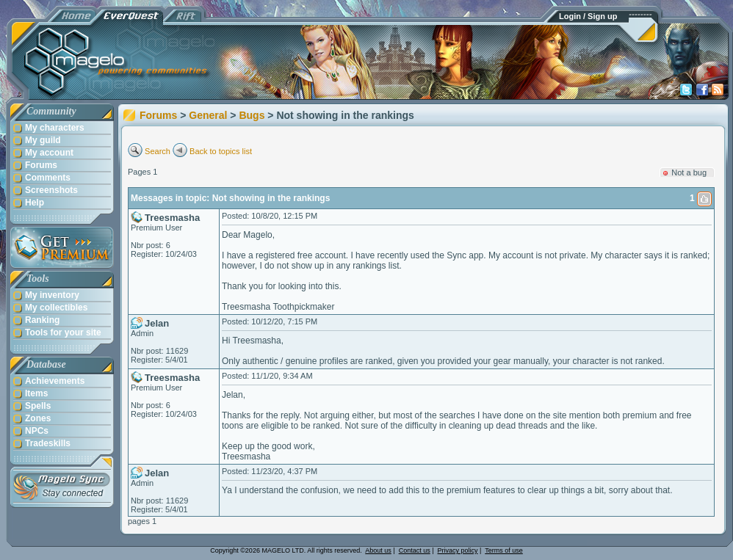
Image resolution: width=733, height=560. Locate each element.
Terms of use (504, 550)
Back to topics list (221, 151)
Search (158, 151)
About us (378, 550)
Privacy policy (458, 550)
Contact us (415, 550)
